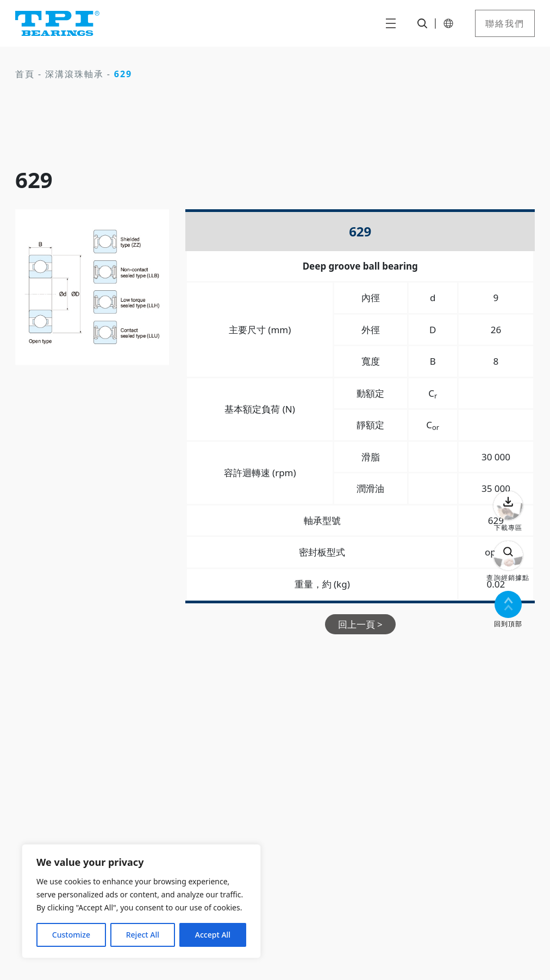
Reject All (143, 935)
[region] (141, 901)
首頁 (25, 74)
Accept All (213, 935)
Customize (71, 935)
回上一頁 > (360, 624)
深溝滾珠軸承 (74, 74)
